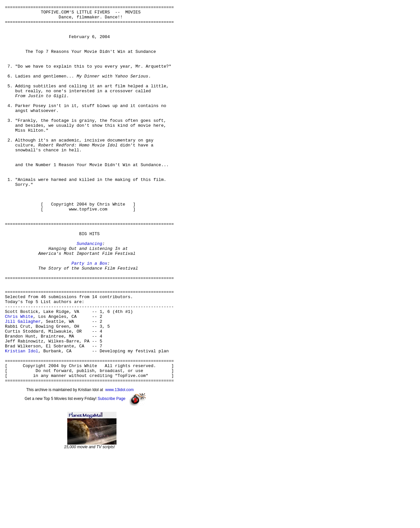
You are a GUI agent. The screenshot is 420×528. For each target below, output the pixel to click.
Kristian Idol (21, 419)
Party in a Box (89, 315)
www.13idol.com (120, 464)
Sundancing (89, 292)
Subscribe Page (112, 473)
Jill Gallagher (23, 383)
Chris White (19, 377)
